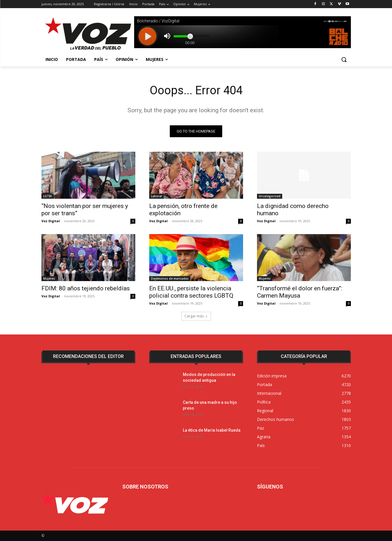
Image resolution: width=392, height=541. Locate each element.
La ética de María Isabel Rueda (212, 430)
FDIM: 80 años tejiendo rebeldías (86, 288)
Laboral (156, 196)
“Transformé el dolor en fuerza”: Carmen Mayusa (300, 292)
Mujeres (49, 278)
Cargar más (196, 316)
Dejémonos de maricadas (170, 278)
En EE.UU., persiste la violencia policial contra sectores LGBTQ (191, 292)
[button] (344, 59)
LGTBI (48, 196)
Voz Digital (51, 221)
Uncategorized (270, 196)
